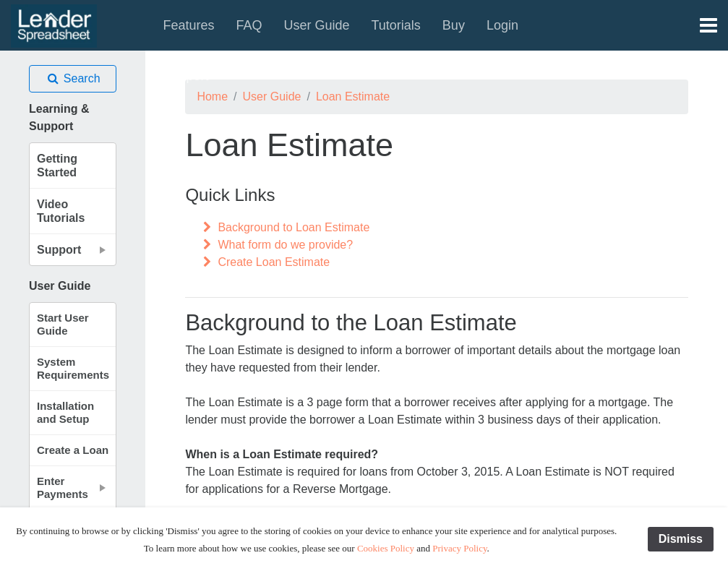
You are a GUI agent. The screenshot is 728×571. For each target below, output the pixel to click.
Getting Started (57, 166)
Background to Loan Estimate (284, 227)
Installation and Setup (65, 412)
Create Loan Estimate (265, 262)
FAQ (249, 25)
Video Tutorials (61, 211)
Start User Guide (63, 324)
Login (502, 25)
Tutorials (396, 25)
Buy (454, 25)
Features (188, 25)
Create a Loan (73, 450)
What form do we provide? (276, 245)
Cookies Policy (386, 548)
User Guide (316, 25)
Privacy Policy (459, 548)
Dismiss (681, 539)
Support (185, 76)
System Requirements (73, 368)
